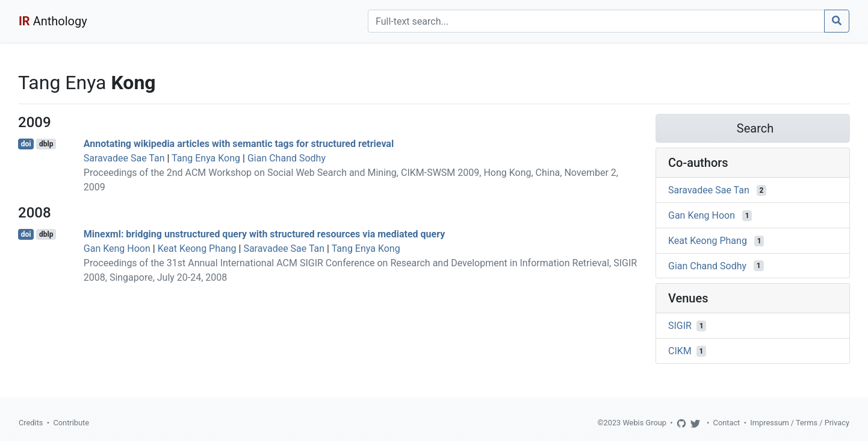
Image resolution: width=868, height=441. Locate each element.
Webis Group (644, 423)
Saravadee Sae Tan (124, 158)
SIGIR (680, 326)
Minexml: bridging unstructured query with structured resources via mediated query (264, 234)
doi (26, 144)
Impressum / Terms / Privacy (800, 423)
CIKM (680, 351)
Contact (727, 423)
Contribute (71, 423)
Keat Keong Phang (197, 249)
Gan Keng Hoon (117, 249)
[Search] (596, 21)
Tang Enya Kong (206, 158)
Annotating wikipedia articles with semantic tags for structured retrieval (239, 144)
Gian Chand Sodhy (287, 158)
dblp (46, 144)
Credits (31, 423)
